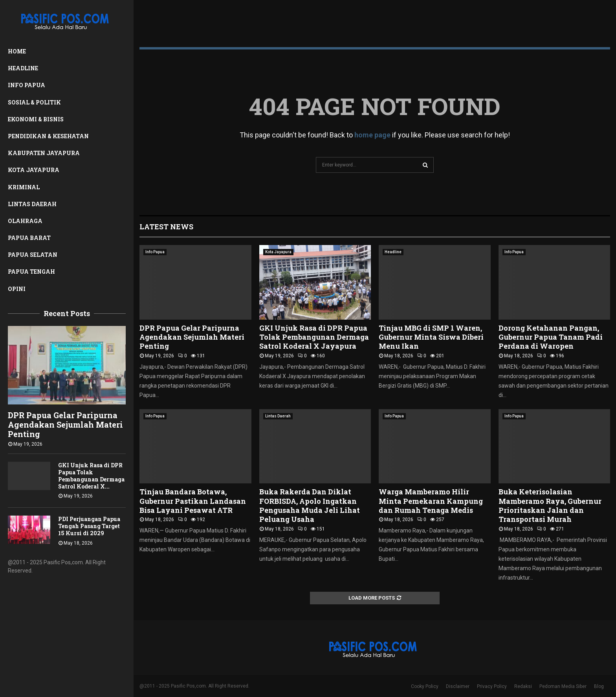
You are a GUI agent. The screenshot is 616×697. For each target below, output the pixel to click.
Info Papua (27, 85)
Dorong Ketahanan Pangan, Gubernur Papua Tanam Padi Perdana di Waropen (551, 337)
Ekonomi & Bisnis (36, 119)
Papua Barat (29, 238)
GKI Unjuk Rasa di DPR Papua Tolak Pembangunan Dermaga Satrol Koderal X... (91, 476)
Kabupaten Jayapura (44, 153)
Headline (23, 68)
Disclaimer (458, 686)
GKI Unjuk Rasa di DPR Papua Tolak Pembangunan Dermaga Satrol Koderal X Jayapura (314, 337)
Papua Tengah (31, 272)
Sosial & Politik (34, 102)
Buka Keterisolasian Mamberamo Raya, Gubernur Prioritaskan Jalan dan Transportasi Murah (550, 505)
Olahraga (25, 221)
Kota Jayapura (34, 170)
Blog (599, 686)
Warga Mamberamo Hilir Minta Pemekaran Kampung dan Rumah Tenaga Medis (431, 501)
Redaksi (523, 686)
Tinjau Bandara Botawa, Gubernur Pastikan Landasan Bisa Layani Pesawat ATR (193, 501)
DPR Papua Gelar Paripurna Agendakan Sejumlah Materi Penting (65, 424)
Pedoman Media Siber (563, 686)
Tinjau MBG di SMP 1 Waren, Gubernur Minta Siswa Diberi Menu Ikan (431, 337)
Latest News (166, 227)
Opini (17, 289)
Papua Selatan (33, 255)
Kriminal (24, 187)
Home (17, 51)
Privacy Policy (492, 686)
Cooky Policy (425, 686)
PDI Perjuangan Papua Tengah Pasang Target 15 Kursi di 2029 (89, 526)
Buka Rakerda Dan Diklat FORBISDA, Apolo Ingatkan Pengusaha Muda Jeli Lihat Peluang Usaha (310, 505)
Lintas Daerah (32, 204)
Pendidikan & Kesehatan (48, 136)
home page (372, 135)
